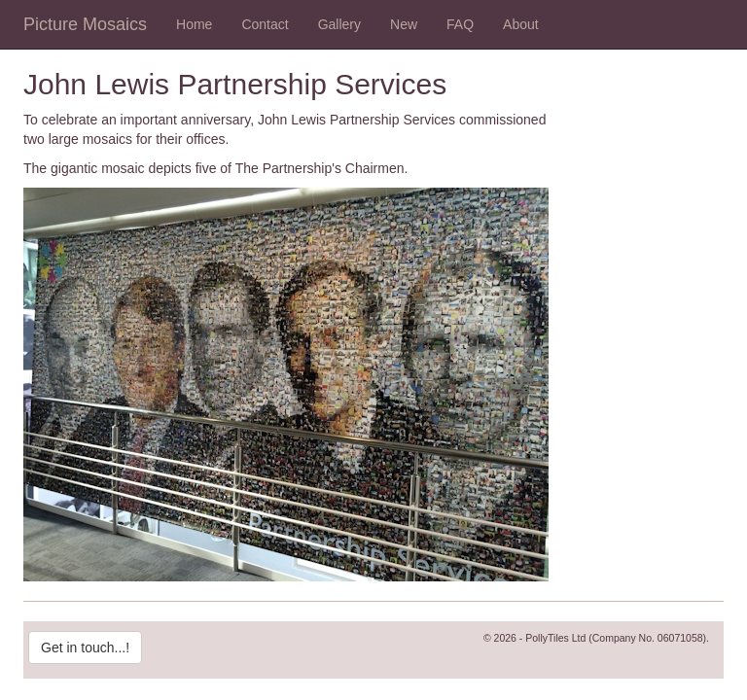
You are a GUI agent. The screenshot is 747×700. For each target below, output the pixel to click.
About (521, 24)
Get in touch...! (85, 647)
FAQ (460, 24)
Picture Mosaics (85, 24)
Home (194, 24)
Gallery (339, 24)
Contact (265, 24)
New (404, 24)
